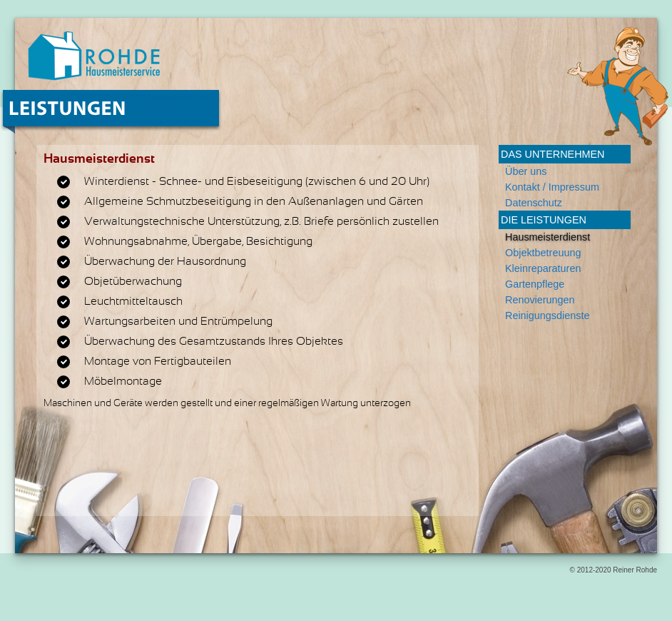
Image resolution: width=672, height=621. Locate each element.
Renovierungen (540, 300)
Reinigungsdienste (547, 315)
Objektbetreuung (543, 253)
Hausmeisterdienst (548, 237)
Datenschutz (534, 203)
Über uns (526, 171)
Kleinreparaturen (543, 268)
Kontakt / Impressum (552, 187)
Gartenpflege (535, 284)
